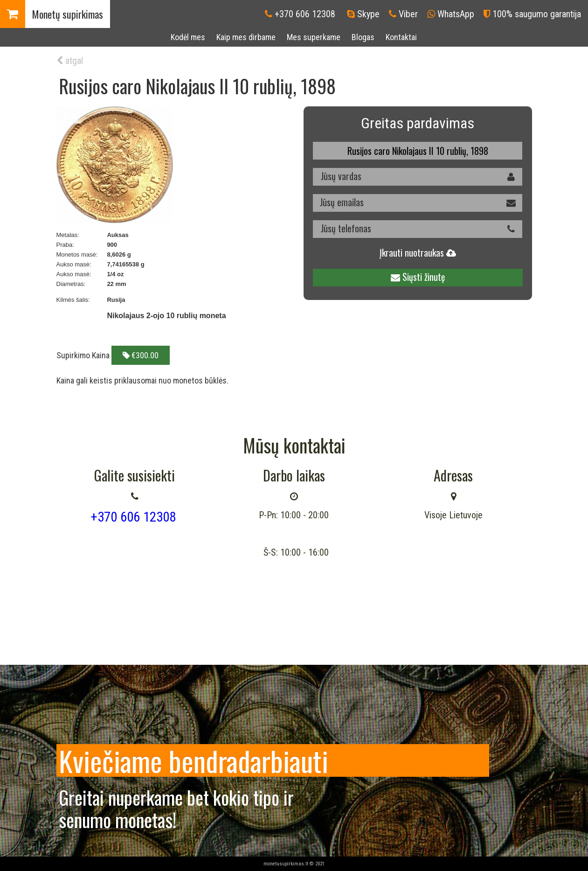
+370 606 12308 (305, 14)
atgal (70, 61)
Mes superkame (314, 37)
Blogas (363, 37)
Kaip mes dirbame (246, 37)
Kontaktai (401, 37)
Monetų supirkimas (68, 14)
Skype (368, 14)
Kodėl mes (188, 37)
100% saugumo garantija (537, 14)
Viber (408, 14)
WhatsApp (456, 14)
